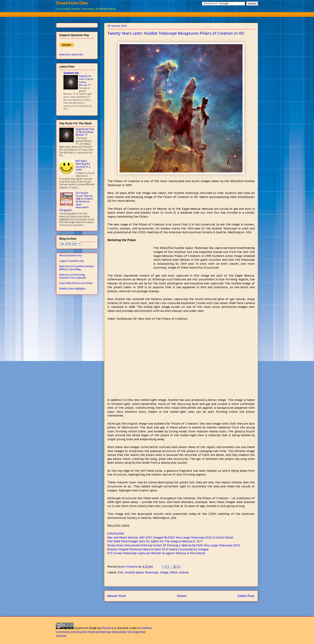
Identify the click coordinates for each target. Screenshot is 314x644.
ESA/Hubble (116, 533)
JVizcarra (107, 628)
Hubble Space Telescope (142, 572)
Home (182, 596)
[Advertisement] (157, 14)
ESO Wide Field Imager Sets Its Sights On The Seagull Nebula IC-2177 (155, 541)
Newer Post (117, 596)
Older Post (246, 596)
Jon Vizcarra (130, 567)
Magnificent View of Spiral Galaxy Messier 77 (86, 80)
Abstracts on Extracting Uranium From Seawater (73, 276)
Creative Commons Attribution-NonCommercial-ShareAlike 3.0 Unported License (104, 632)
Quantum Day (72, 3)
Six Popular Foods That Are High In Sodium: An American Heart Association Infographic (76, 202)
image (164, 572)
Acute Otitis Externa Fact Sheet (76, 283)
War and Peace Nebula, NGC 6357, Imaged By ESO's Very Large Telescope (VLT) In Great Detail (170, 538)
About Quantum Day (70, 256)
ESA (121, 572)
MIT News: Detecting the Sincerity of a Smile (83, 165)
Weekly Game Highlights (72, 289)
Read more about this (71, 55)
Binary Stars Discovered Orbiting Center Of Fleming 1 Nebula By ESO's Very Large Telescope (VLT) (174, 545)
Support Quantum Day (72, 261)
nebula (184, 572)
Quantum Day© (85, 628)
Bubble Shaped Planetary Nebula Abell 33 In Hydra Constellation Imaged (158, 549)
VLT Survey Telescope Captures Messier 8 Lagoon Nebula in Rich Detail (156, 553)
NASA (174, 572)
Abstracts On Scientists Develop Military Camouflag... (77, 268)
